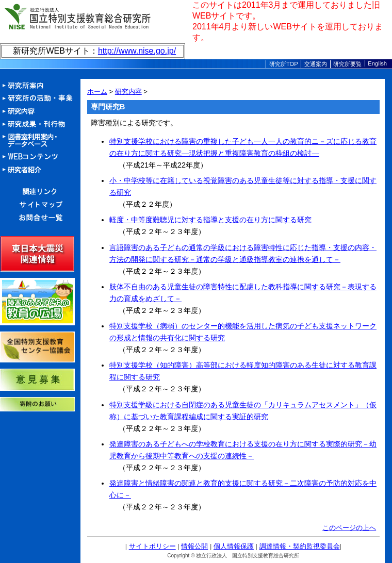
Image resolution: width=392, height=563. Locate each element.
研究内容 (40, 112)
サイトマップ (40, 205)
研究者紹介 (40, 170)
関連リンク (40, 192)
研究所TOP (284, 64)
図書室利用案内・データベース (40, 141)
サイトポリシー (152, 546)
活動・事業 (40, 99)
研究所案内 (40, 86)
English (377, 63)
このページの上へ (349, 528)
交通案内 (316, 64)
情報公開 (194, 546)
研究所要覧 (347, 64)
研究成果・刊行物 (40, 125)
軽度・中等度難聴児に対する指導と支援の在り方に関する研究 (210, 220)
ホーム (97, 92)
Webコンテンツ (40, 157)
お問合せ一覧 (40, 218)
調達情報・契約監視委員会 (300, 546)
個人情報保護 (234, 546)
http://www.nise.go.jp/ (137, 51)
